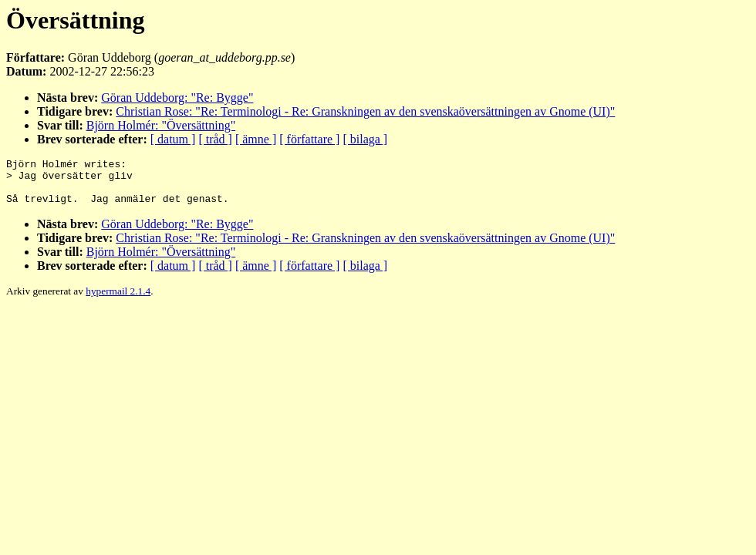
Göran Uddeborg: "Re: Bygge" (177, 98)
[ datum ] (173, 139)
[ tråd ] (215, 139)
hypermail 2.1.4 (118, 300)
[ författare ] (309, 139)
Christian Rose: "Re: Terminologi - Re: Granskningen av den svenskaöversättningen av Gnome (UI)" (365, 111)
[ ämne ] (256, 139)
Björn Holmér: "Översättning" (161, 125)
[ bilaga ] (365, 139)
